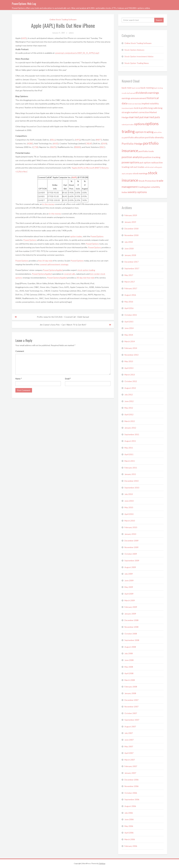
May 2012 (129, 408)
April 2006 (129, 833)
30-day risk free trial (85, 278)
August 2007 (130, 726)
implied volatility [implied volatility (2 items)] (150, 103)
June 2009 (129, 580)
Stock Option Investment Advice (139, 56)
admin (71, 33)
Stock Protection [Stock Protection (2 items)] (147, 181)
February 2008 (131, 687)
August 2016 (130, 295)
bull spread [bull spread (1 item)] (131, 93)
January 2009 (130, 614)
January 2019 (130, 222)
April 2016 (129, 308)
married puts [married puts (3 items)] (152, 117)
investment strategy (59, 264)
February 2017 (131, 288)
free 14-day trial (45, 261)
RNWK (78, 147)
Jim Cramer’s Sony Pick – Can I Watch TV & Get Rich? (63, 325)
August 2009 (130, 567)
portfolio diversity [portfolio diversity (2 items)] (154, 137)
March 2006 (130, 839)
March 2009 (130, 600)
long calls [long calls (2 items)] (153, 108)
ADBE (30, 143)
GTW (35, 147)
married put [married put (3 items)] (136, 117)
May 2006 (129, 826)
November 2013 (131, 355)
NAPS (53, 147)
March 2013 (130, 375)
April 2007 (129, 753)
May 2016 (129, 302)
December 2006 (131, 780)
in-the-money (48, 204)
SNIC (102, 147)
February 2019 (131, 215)
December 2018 (131, 229)
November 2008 (131, 627)
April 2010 (129, 514)
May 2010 (129, 507)
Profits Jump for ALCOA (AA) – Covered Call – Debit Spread (63, 317)
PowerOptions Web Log (24, 4)
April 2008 (129, 673)
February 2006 (131, 846)
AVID (56, 143)
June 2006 (129, 819)
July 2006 (129, 813)
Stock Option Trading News (137, 63)
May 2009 (129, 587)
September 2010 (132, 488)
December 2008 (131, 620)
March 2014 (130, 341)
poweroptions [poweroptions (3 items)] (130, 162)
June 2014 (129, 328)
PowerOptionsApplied (53, 270)
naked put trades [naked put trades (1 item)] (128, 124)
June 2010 (129, 501)
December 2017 (131, 262)
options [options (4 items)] (139, 124)
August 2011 (130, 441)
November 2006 (131, 786)
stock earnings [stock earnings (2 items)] (140, 173)
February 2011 (131, 468)
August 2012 (130, 388)
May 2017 (129, 275)
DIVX (104, 143)
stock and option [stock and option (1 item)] (127, 174)
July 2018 (129, 242)
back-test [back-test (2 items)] (127, 88)
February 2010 (131, 527)
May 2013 (129, 361)
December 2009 (131, 541)
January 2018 (130, 255)
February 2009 (131, 607)
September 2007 (132, 720)
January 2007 (130, 773)
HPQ (78, 140)
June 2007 (129, 740)
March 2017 (130, 282)
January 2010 (130, 534)
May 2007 (129, 746)
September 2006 (132, 799)
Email (68, 379)
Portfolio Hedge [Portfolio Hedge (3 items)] (132, 144)
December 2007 (131, 700)
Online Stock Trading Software (63, 19)
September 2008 (132, 640)
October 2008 (131, 634)
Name (19, 379)
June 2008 (129, 660)
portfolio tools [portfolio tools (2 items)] (146, 151)
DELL (53, 140)
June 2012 (129, 401)
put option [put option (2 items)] (145, 162)
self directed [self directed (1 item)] (149, 167)
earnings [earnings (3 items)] (154, 93)
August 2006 (130, 806)
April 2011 (129, 454)
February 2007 (131, 766)
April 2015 (129, 322)
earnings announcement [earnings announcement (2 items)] (134, 98)
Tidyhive (102, 863)
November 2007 (131, 707)
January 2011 (130, 474)
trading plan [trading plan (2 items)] (144, 187)
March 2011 (130, 461)
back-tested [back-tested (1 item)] (136, 88)
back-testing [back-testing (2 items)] (147, 88)
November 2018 (131, 235)
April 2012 (129, 414)
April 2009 (129, 594)
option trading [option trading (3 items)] (144, 132)
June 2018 (129, 248)
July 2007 (129, 733)
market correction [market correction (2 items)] (140, 112)
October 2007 (131, 713)
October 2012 (131, 381)
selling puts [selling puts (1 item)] (158, 167)
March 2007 (130, 760)
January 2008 (130, 693)
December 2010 (131, 481)
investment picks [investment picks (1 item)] (128, 108)
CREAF (89, 143)
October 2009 (131, 554)
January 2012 (130, 428)
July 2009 (129, 574)
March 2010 (130, 521)
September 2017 (132, 268)
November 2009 (131, 547)
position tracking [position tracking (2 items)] (152, 157)
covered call (45, 264)
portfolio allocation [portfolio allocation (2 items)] (135, 137)
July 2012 (129, 395)
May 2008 (129, 667)
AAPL (24, 38)
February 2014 (131, 348)
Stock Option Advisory (134, 50)
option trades (76, 236)
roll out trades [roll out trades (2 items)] (137, 167)
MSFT (99, 140)
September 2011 (132, 434)
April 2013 (129, 368)
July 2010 (129, 494)
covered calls (70, 274)
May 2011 (129, 448)
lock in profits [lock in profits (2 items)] (141, 108)
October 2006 (131, 793)
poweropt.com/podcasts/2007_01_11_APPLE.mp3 (77, 53)
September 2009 (132, 561)
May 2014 (129, 335)
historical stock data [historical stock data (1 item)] (134, 104)
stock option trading (86, 270)
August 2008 (130, 647)
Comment (20, 351)
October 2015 (131, 315)
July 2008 (129, 653)
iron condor (95, 274)
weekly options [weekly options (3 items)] (137, 192)
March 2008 (130, 680)
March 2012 (130, 421)
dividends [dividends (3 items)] (142, 93)
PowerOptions (97, 236)
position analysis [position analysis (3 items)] (132, 157)
